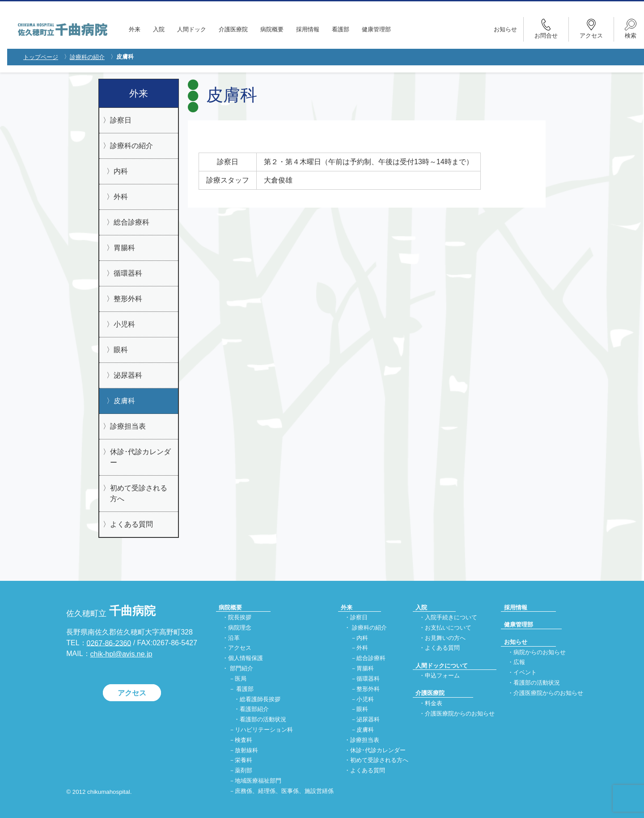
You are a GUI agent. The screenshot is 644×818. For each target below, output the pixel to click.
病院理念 (240, 628)
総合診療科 (131, 222)
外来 (135, 29)
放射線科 (246, 750)
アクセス (132, 693)
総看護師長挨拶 (260, 699)
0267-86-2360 (109, 643)
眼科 (121, 350)
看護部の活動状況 (263, 720)
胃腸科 (124, 248)
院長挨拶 (240, 617)
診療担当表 (128, 426)
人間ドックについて (442, 666)
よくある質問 (131, 524)
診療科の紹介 (87, 57)
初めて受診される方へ (139, 493)
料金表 (434, 703)
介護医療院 (233, 29)
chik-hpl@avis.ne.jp (121, 654)
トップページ (41, 57)
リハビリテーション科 (264, 730)
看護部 (341, 29)
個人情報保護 (246, 658)
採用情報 (308, 29)
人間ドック (192, 29)
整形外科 (128, 299)
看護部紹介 (254, 709)
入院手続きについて (451, 617)
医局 (241, 679)
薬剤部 (244, 771)
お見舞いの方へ (445, 638)
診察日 (121, 120)
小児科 (124, 324)
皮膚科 (124, 401)
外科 (121, 197)
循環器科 (128, 273)
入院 (159, 29)
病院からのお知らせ (540, 652)
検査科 (244, 740)
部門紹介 (241, 668)
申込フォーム (442, 675)
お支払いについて (448, 628)
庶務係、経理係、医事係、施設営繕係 (284, 791)
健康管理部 (376, 29)
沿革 (234, 638)
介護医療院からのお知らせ (460, 714)
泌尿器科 (128, 375)
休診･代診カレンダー (140, 457)
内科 (121, 171)
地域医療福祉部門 (258, 781)
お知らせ (505, 29)
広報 (519, 662)
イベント (525, 673)
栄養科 (244, 760)
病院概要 (272, 29)
